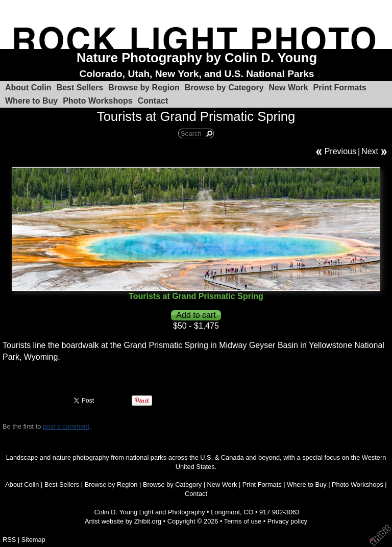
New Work (289, 88)
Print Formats (340, 88)
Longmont (225, 512)
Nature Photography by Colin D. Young (197, 58)
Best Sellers (80, 88)
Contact (153, 101)
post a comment (66, 426)
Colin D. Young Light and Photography (150, 512)
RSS (9, 540)
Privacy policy (287, 521)
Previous (340, 151)
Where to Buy (31, 101)
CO (248, 512)
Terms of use (243, 521)
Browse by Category (224, 88)
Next (370, 151)
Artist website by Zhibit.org (123, 521)
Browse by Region (144, 88)
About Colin (28, 88)
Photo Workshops (98, 101)
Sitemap (33, 540)
